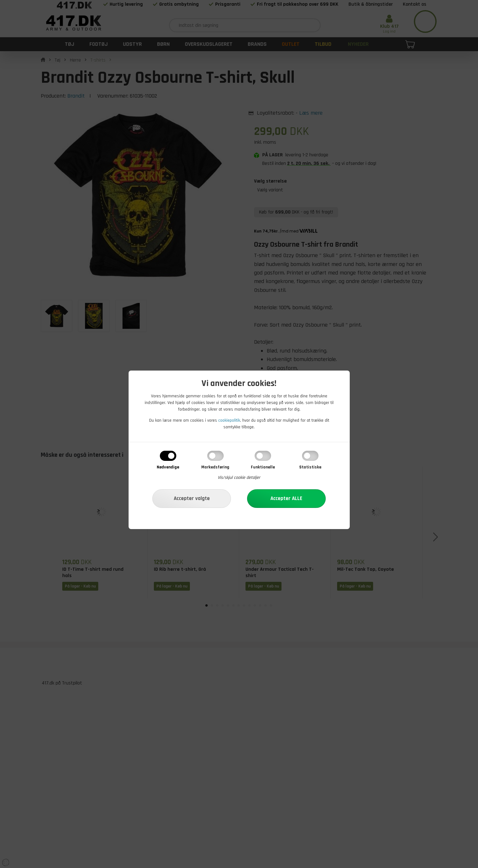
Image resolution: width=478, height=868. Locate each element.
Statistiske (310, 467)
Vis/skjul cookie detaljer (239, 478)
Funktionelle (263, 467)
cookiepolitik (229, 420)
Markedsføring (215, 467)
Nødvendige (168, 467)
